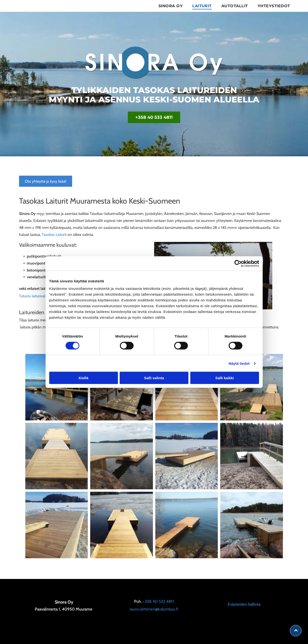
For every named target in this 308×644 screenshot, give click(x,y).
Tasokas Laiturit (54, 235)
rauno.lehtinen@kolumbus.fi (154, 609)
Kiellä (83, 378)
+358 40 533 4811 (158, 601)
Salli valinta (154, 378)
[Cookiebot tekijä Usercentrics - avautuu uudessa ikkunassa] (238, 263)
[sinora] (57, 456)
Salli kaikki (225, 378)
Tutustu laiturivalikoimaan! (40, 296)
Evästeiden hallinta (244, 604)
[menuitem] (171, 6)
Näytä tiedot (239, 363)
